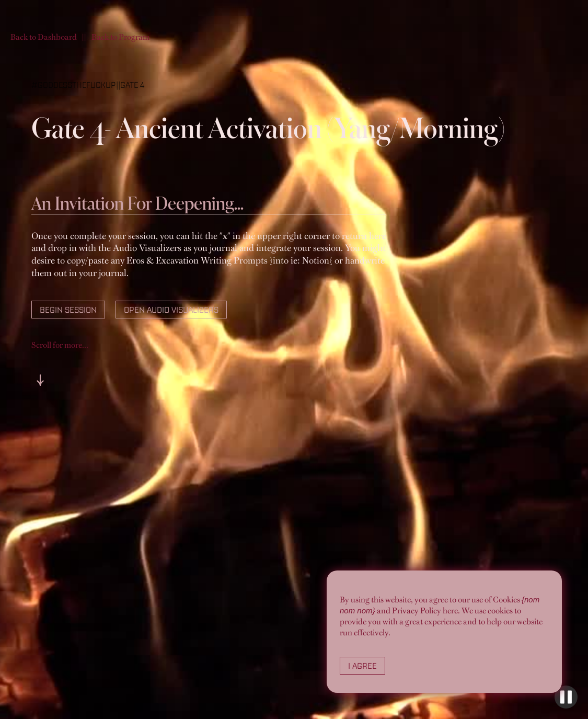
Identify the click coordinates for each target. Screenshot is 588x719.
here (450, 610)
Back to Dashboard (44, 37)
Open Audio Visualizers (171, 310)
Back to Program (120, 37)
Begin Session (68, 310)
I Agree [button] (362, 666)
